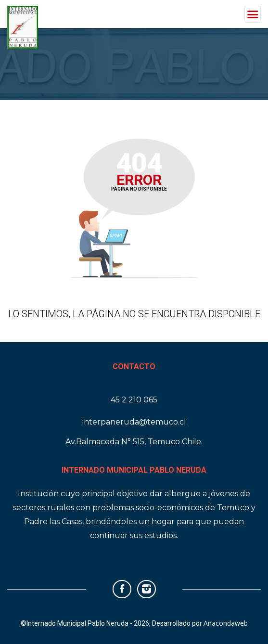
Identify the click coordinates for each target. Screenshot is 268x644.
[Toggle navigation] (253, 14)
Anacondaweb (226, 623)
